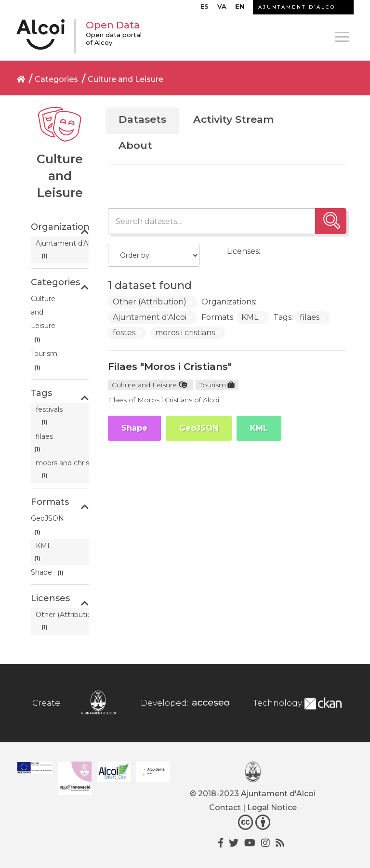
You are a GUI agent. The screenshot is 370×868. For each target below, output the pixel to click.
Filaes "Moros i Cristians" (170, 367)
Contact (225, 808)
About (135, 145)
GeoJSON (199, 428)
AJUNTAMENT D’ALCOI (298, 7)
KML (259, 428)
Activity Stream (233, 119)
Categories (56, 79)
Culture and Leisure (126, 79)
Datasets (142, 119)
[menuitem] (205, 9)
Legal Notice (272, 808)
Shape (134, 428)
